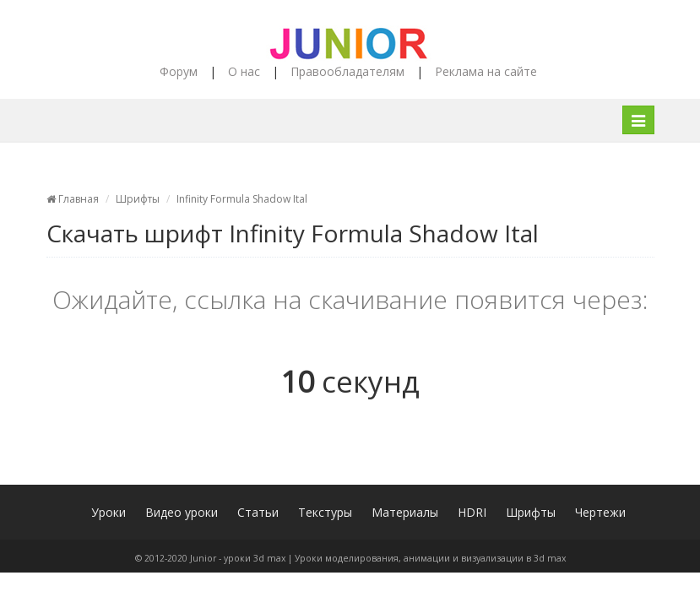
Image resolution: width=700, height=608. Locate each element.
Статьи (258, 512)
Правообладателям (347, 71)
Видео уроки (182, 512)
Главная (73, 199)
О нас (244, 71)
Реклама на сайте (486, 71)
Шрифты (138, 199)
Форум (179, 71)
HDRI (472, 512)
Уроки (109, 512)
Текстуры (325, 512)
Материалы (405, 512)
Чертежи (600, 512)
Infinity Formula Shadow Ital (242, 199)
